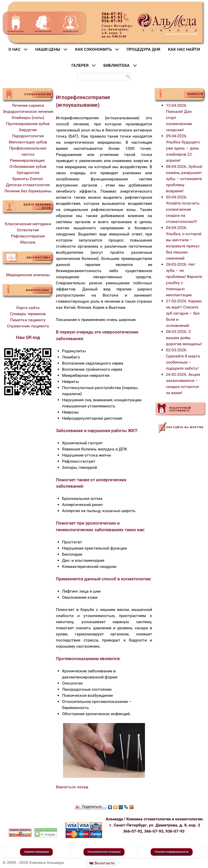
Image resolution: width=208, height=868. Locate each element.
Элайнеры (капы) (28, 118)
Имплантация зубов (28, 142)
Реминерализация (28, 160)
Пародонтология (28, 136)
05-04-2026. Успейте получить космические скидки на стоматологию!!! (183, 209)
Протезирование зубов (28, 124)
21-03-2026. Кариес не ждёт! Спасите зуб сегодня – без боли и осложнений (184, 313)
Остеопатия (28, 230)
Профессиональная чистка (28, 151)
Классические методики (28, 224)
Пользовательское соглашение (104, 852)
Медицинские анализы (28, 275)
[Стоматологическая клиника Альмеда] (102, 863)
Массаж (28, 242)
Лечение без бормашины (28, 191)
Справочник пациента (28, 326)
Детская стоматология (28, 185)
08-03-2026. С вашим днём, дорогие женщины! (184, 338)
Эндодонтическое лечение (28, 111)
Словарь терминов (28, 314)
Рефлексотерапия (28, 236)
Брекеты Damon (28, 179)
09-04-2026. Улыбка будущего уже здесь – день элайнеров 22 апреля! (183, 148)
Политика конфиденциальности (172, 852)
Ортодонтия (28, 173)
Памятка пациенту (28, 320)
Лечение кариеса (28, 105)
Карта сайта (28, 308)
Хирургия (28, 130)
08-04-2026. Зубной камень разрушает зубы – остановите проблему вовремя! (184, 179)
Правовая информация (36, 852)
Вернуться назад (72, 787)
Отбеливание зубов (28, 166)
